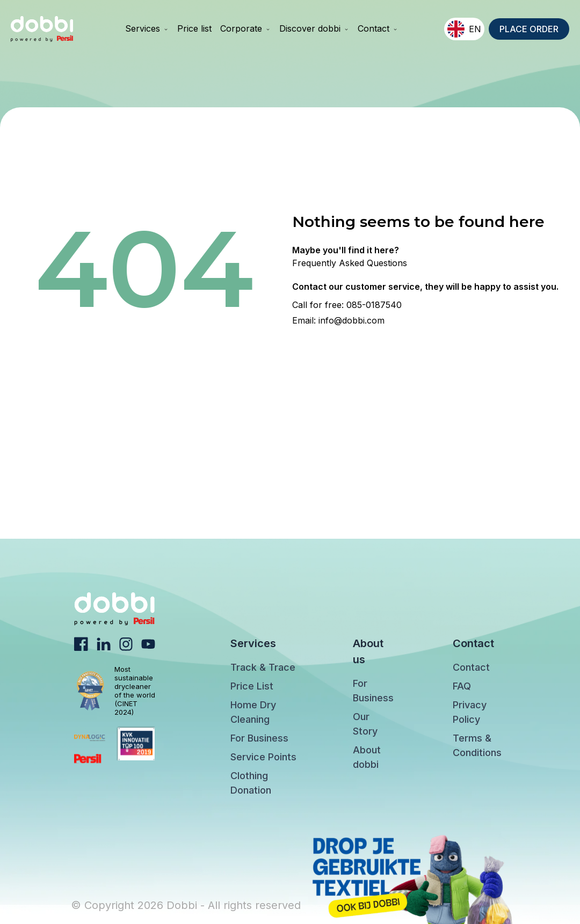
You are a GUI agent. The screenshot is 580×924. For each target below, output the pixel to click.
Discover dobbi (314, 28)
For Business (259, 738)
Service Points (263, 757)
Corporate (245, 28)
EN (464, 29)
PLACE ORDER (529, 29)
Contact (378, 28)
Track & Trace (263, 667)
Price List (252, 686)
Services (147, 28)
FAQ (462, 686)
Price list (194, 28)
